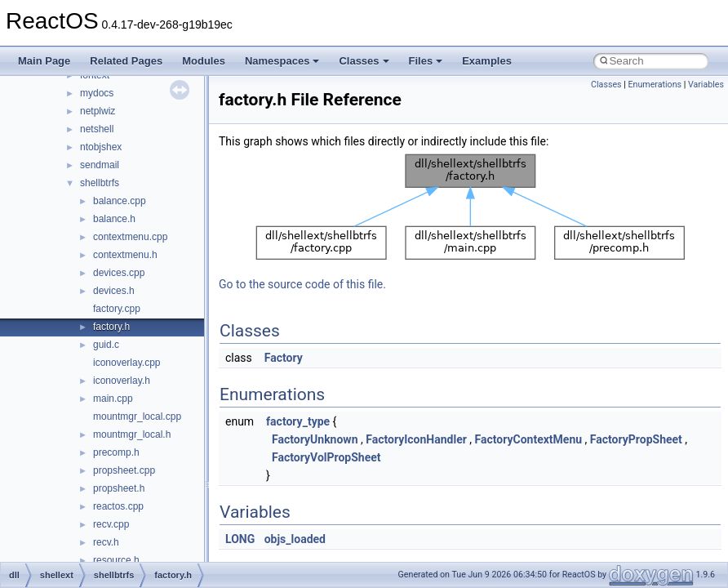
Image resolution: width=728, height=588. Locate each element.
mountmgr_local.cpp (137, 416)
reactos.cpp (118, 506)
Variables (706, 85)
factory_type (298, 421)
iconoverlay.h (122, 381)
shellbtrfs (100, 183)
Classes (364, 61)
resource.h (116, 560)
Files (426, 61)
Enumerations (655, 85)
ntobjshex (101, 147)
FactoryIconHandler (416, 439)
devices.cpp (119, 273)
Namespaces (282, 61)
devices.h (114, 291)
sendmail (100, 165)
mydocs (97, 93)
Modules (204, 61)
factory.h (111, 327)
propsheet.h (119, 488)
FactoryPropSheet (636, 439)
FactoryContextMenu (529, 439)
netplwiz (98, 111)
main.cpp (113, 399)
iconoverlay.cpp (127, 363)
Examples (487, 61)
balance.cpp (120, 201)
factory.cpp (117, 309)
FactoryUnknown (315, 439)
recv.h (106, 542)
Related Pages (126, 61)
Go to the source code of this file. (302, 284)
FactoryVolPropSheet (326, 457)
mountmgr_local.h (132, 434)
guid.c (106, 345)
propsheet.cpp (124, 470)
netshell (97, 129)
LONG (240, 539)
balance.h (114, 219)
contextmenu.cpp (130, 237)
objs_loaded (295, 539)
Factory (284, 358)
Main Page (44, 61)
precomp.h (116, 452)
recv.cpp (111, 524)
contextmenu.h (125, 255)
